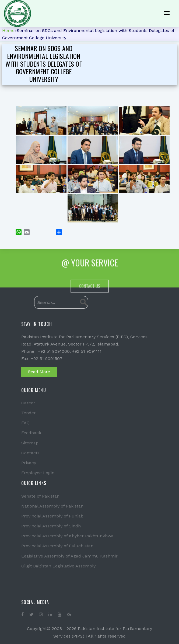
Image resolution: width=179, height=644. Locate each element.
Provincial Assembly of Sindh (51, 526)
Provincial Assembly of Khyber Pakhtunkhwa (67, 536)
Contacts (30, 453)
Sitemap (30, 443)
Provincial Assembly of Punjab (52, 516)
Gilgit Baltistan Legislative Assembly (58, 566)
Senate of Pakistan (40, 496)
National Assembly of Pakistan (52, 506)
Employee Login (38, 473)
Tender (29, 413)
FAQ (25, 423)
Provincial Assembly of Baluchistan (57, 546)
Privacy (29, 463)
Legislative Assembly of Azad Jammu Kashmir (69, 556)
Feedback (31, 433)
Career (28, 403)
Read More (39, 372)
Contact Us (90, 299)
